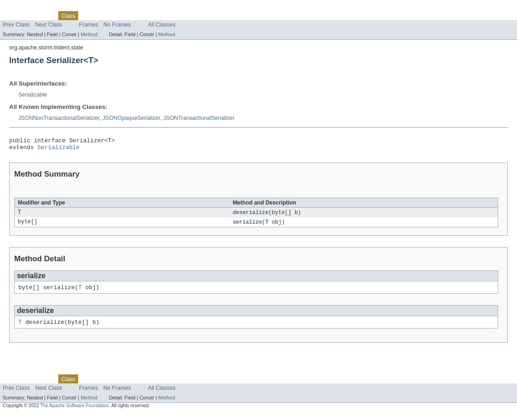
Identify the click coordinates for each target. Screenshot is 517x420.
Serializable (33, 95)
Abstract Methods (149, 195)
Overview (14, 16)
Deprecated (130, 16)
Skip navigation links (25, 8)
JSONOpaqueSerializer (131, 118)
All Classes (162, 25)
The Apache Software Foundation (75, 412)
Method (89, 34)
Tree (105, 16)
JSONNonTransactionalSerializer (59, 118)
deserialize (250, 215)
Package (42, 16)
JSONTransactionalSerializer (199, 118)
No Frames (117, 25)
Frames (89, 25)
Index (157, 16)
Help (175, 16)
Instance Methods (87, 195)
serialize (247, 226)
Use (88, 16)
